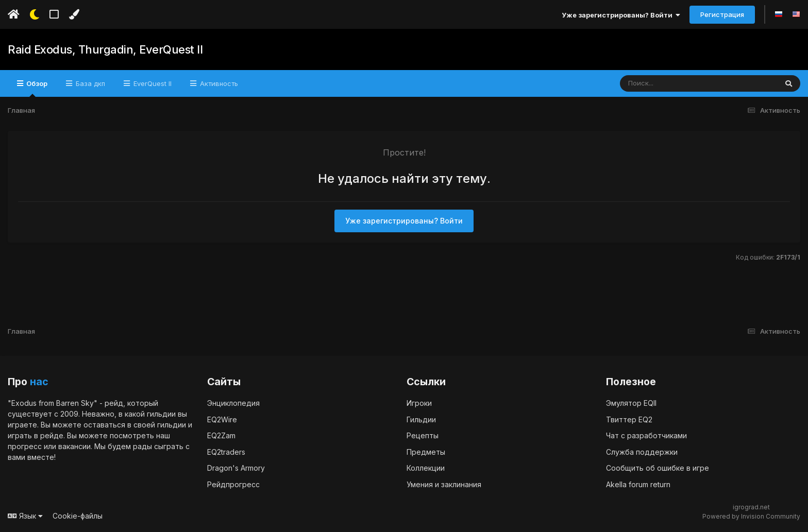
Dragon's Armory (236, 468)
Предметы (426, 452)
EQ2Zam (221, 435)
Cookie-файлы (78, 516)
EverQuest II (151, 83)
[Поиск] (679, 83)
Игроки (419, 403)
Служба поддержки (642, 452)
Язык (25, 516)
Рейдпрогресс (233, 484)
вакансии (74, 446)
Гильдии (421, 419)
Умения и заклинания (444, 484)
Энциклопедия (233, 403)
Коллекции (426, 468)
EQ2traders (226, 452)
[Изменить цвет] (74, 14)
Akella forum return (638, 484)
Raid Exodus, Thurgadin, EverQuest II (105, 49)
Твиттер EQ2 (629, 419)
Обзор (36, 88)
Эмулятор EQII (631, 403)
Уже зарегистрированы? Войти (621, 15)
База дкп (89, 83)
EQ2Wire (222, 419)
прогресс (25, 446)
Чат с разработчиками (646, 435)
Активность (218, 83)
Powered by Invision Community (751, 516)
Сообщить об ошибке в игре (658, 468)
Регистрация (722, 14)
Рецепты (423, 435)
